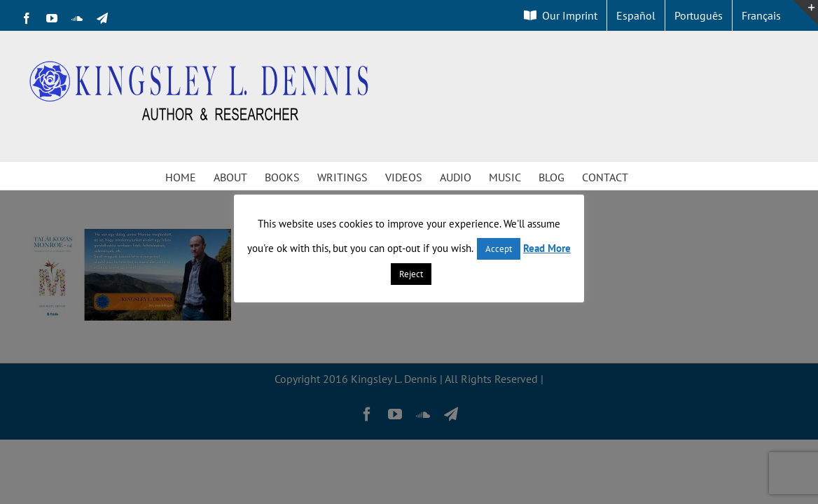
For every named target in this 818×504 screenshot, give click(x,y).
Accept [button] (499, 249)
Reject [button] (411, 274)
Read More (547, 248)
